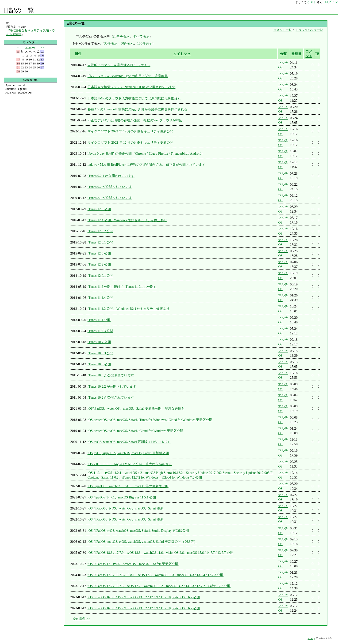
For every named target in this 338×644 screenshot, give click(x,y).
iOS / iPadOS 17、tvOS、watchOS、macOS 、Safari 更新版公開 (133, 564)
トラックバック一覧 (309, 30)
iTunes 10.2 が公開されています (111, 397)
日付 (78, 54)
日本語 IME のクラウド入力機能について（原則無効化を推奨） (134, 98)
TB (317, 54)
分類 (283, 54)
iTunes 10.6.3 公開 (100, 353)
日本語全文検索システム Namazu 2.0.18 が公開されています (132, 87)
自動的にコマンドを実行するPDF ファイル (119, 65)
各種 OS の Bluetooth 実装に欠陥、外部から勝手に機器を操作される (138, 109)
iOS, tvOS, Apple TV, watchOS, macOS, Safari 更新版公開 (128, 453)
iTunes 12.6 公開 (99, 209)
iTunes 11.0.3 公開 (100, 331)
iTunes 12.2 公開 (99, 264)
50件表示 (127, 43)
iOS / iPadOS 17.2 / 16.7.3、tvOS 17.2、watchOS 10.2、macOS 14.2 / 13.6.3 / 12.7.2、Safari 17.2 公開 (159, 586)
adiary (311, 638)
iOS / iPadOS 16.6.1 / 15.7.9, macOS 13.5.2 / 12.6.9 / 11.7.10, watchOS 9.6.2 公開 (144, 597)
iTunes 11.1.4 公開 (100, 298)
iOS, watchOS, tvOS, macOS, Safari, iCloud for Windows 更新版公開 (136, 431)
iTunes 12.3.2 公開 (100, 231)
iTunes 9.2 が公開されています (110, 187)
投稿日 (296, 54)
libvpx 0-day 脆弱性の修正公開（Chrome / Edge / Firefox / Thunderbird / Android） (146, 154)
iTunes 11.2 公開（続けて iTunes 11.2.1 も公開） (122, 287)
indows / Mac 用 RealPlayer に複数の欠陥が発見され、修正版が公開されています (146, 165)
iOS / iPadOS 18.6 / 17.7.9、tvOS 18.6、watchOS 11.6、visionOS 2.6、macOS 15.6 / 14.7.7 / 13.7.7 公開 (160, 553)
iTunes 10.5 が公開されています (111, 375)
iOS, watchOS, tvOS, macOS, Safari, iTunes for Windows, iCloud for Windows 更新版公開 (150, 420)
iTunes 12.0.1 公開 (100, 276)
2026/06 (30, 47)
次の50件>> (81, 619)
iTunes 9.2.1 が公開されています (111, 176)
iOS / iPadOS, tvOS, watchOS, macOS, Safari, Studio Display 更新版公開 (138, 531)
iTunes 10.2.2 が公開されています (112, 386)
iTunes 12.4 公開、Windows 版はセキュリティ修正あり (127, 220)
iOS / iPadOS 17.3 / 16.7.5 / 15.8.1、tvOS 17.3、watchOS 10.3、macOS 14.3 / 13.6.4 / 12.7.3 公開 (156, 575)
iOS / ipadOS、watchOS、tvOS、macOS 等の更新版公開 (128, 486)
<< (18, 47)
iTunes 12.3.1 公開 (100, 242)
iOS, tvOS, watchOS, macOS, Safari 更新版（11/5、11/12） (129, 442)
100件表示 (145, 43)
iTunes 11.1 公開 (99, 320)
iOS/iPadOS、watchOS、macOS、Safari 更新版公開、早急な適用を (136, 408)
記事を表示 (121, 36)
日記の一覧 (18, 10)
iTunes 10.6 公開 (99, 364)
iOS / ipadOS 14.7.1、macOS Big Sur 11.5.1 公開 (122, 497)
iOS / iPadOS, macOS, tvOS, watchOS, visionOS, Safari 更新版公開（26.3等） (142, 542)
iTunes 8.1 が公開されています (110, 198)
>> (42, 47)
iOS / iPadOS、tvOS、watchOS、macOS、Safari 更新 (126, 508)
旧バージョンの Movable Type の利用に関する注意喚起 (128, 76)
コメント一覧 (283, 30)
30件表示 (111, 43)
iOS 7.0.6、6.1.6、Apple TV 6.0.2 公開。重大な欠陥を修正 (130, 464)
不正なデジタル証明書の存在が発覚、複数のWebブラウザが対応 (135, 120)
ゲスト (312, 2)
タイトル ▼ (182, 54)
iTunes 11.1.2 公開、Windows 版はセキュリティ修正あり (129, 309)
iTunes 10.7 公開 (99, 342)
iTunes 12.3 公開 (99, 253)
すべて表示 (141, 36)
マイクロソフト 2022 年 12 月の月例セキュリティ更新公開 (131, 131)
